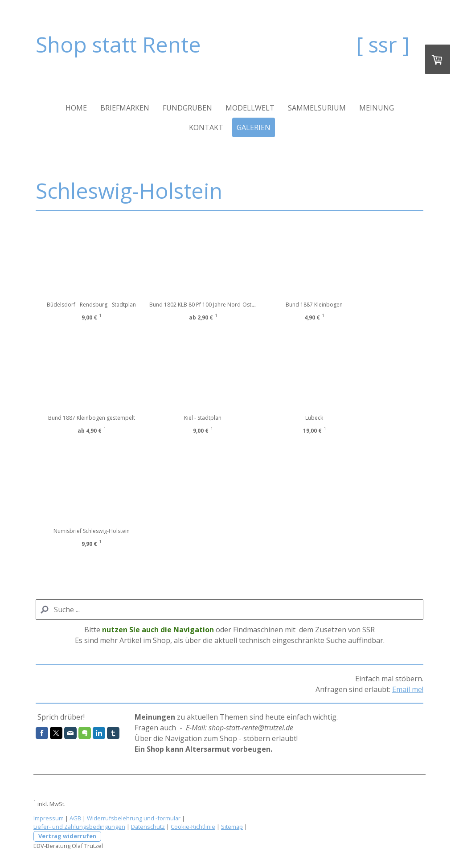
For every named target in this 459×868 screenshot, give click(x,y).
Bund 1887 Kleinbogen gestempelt (92, 418)
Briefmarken (125, 108)
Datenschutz (148, 827)
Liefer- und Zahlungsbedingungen (79, 827)
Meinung (377, 108)
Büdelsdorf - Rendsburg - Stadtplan (91, 305)
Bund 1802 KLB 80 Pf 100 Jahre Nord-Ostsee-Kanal (224, 305)
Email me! (408, 689)
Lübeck (336, 418)
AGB (75, 818)
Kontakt (206, 127)
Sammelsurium (317, 108)
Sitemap (232, 827)
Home (76, 108)
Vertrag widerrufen (67, 836)
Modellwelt (250, 108)
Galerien (254, 127)
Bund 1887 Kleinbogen (336, 305)
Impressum (49, 818)
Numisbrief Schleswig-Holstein (92, 531)
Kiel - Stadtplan (214, 418)
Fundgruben (187, 108)
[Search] (229, 610)
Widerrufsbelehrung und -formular (134, 818)
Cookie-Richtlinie (193, 827)
